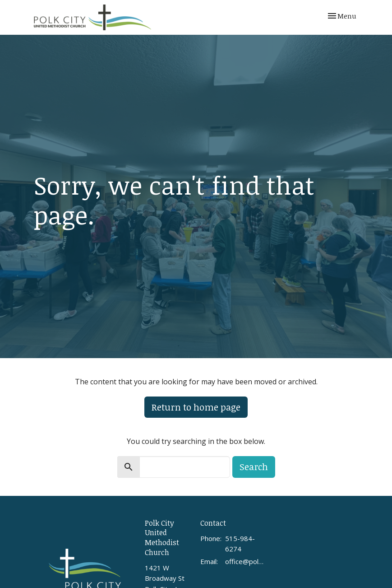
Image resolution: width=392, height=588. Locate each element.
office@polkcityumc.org (245, 561)
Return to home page (196, 407)
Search (254, 467)
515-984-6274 (240, 544)
